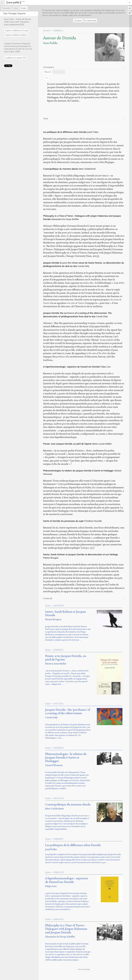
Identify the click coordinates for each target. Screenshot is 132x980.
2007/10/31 (59, 704)
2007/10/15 (59, 798)
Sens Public (50, 43)
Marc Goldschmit (54, 809)
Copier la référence (17, 30)
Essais (48, 606)
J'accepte (78, 21)
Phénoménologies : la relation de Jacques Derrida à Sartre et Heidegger (66, 758)
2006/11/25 (59, 872)
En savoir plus (90, 21)
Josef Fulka (51, 849)
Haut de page (84, 969)
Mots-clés (59, 72)
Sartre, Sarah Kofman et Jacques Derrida (66, 614)
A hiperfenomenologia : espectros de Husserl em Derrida (71, 367)
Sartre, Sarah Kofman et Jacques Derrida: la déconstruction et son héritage (80, 554)
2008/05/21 (59, 650)
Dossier (24, 8)
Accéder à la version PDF (16, 58)
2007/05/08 (59, 606)
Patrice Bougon (53, 619)
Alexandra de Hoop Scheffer (60, 937)
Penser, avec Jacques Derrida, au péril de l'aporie (66, 658)
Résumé (48, 72)
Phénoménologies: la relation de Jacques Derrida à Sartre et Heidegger (78, 471)
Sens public (7, 8)
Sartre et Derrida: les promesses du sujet (63, 521)
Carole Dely (51, 717)
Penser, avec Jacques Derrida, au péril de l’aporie (67, 444)
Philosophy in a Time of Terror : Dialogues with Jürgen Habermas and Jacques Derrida (66, 929)
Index (16, 8)
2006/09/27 (59, 839)
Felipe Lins (51, 886)
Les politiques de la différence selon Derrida (65, 132)
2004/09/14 (59, 748)
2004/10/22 (59, 919)
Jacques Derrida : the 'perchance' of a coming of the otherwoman (68, 712)
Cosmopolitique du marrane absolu (61, 169)
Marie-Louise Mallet (56, 664)
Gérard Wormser (54, 765)
